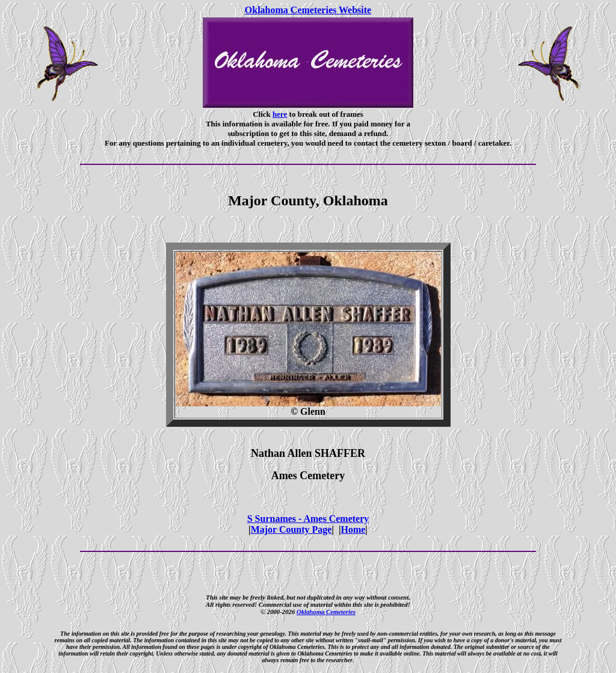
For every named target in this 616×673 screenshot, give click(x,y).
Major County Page (291, 529)
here (280, 114)
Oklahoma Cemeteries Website (308, 10)
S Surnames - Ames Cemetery (308, 519)
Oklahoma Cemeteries (326, 612)
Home (353, 529)
